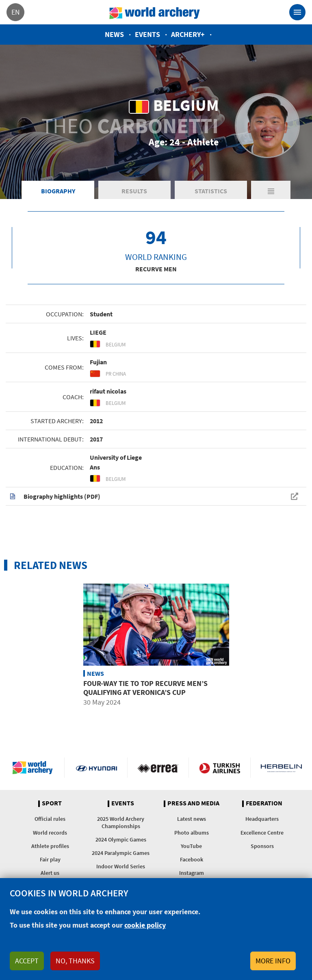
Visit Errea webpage (158, 768)
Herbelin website (281, 768)
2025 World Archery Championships (121, 822)
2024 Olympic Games (121, 839)
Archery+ (188, 34)
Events (147, 34)
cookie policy (145, 925)
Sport (52, 803)
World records (50, 833)
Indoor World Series (121, 866)
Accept (27, 961)
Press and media (193, 803)
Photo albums (192, 833)
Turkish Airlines (220, 768)
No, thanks (75, 961)
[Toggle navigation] (297, 12)
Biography (58, 191)
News (114, 34)
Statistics (211, 191)
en (16, 12)
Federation (264, 803)
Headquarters (262, 819)
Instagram (192, 873)
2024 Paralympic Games (121, 853)
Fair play (50, 859)
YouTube (191, 846)
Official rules (50, 819)
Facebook (192, 859)
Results (134, 191)
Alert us (50, 873)
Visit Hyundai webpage (96, 768)
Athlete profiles (50, 846)
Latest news (192, 819)
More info (273, 961)
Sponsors (262, 846)
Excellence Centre (262, 833)
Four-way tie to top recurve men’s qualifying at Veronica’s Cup (145, 688)
